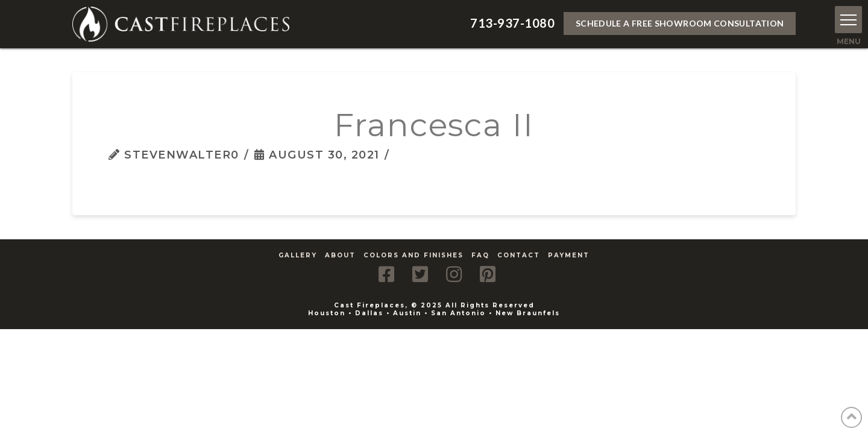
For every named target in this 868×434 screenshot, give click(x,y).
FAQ (480, 255)
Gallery (298, 255)
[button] (848, 20)
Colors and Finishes (414, 255)
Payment (569, 255)
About (340, 255)
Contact (519, 255)
